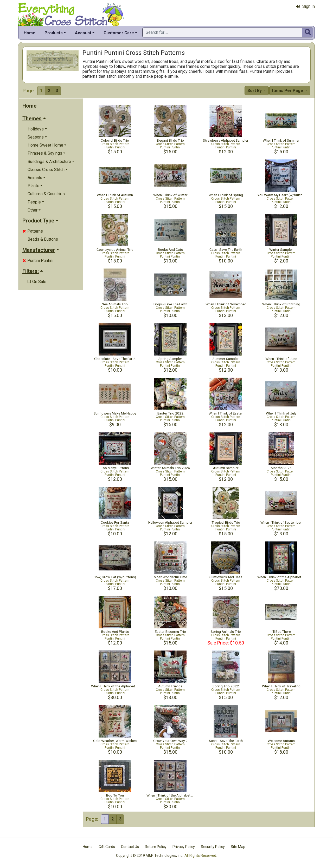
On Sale (37, 282)
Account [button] (83, 33)
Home (30, 33)
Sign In (305, 6)
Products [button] (54, 33)
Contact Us (130, 847)
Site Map (238, 847)
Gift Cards (107, 847)
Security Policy (213, 847)
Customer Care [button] (119, 33)
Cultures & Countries (46, 194)
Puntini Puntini (38, 261)
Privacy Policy (184, 847)
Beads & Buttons (43, 239)
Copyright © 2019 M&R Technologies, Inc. (150, 856)
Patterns (33, 231)
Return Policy (156, 847)
